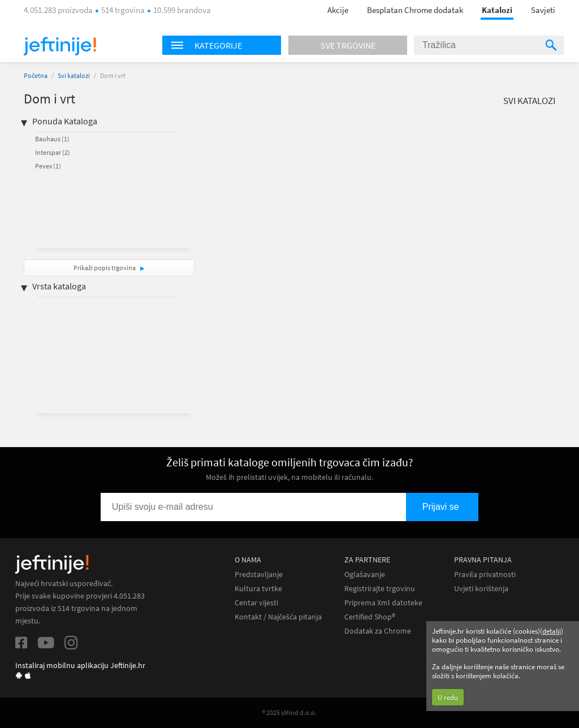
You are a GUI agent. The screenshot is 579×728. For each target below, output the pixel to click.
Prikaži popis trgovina (105, 268)
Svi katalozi (74, 75)
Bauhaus (52, 139)
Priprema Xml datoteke (383, 603)
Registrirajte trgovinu (380, 589)
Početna (36, 75)
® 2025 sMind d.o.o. (289, 712)
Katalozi (497, 10)
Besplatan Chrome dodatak (415, 10)
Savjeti (543, 10)
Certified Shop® (370, 617)
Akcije (338, 10)
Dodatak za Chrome (378, 631)
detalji (552, 631)
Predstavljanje (259, 575)
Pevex (48, 166)
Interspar (53, 152)
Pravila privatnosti (485, 575)
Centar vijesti (256, 603)
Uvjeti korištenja (481, 589)
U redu (448, 697)
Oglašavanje (365, 575)
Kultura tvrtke (258, 589)
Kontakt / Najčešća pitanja (278, 617)
